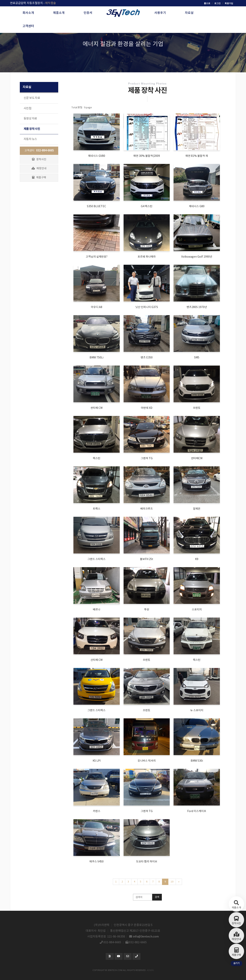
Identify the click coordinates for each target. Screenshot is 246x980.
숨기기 (236, 963)
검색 (157, 897)
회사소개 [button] (28, 13)
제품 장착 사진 (32, 129)
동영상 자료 (30, 119)
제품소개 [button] (59, 13)
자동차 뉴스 (30, 139)
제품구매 (39, 178)
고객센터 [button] (28, 26)
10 (172, 882)
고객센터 (39, 151)
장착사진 (39, 159)
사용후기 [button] (160, 13)
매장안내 (39, 169)
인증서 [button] (88, 13)
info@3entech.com (146, 937)
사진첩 (27, 108)
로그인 (217, 3)
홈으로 (207, 3)
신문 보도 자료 (32, 98)
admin (150, 970)
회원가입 (229, 3)
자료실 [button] (189, 13)
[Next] (179, 882)
